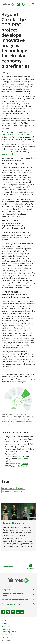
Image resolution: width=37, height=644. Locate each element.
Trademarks (6, 629)
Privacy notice (7, 634)
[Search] (28, 4)
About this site (7, 621)
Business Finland (9, 154)
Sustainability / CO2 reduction (12, 492)
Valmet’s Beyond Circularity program (18, 134)
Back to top (31, 567)
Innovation (21, 488)
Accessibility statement (10, 632)
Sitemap (4, 623)
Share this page (8, 567)
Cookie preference (8, 637)
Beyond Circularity (9, 488)
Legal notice (6, 626)
